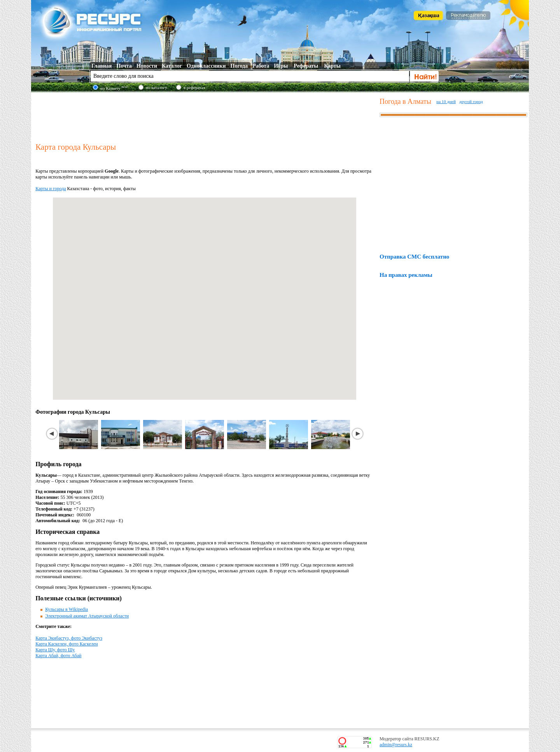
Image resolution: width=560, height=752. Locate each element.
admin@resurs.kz (396, 745)
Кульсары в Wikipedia (66, 609)
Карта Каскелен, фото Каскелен (67, 644)
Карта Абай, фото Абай (58, 656)
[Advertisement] (206, 116)
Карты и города (51, 189)
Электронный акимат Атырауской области (87, 616)
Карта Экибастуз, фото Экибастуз (69, 638)
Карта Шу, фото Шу (55, 650)
